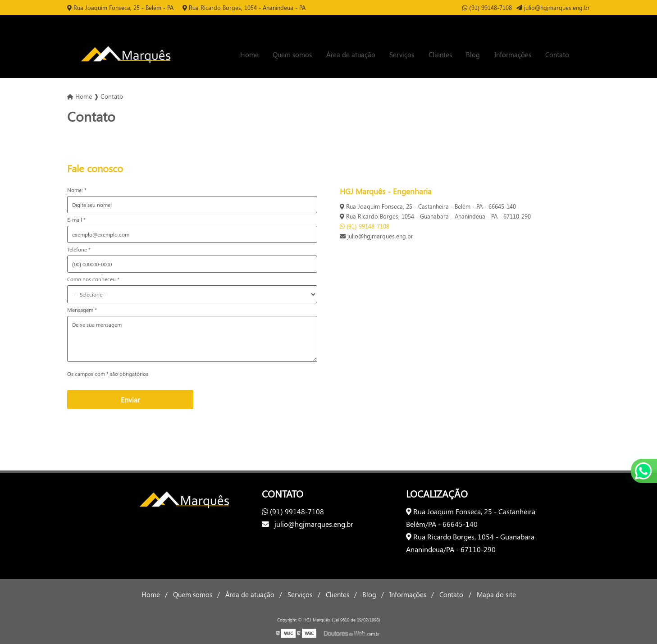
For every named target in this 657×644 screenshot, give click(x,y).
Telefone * (79, 249)
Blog (473, 55)
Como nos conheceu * (93, 279)
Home (249, 55)
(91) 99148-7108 (487, 7)
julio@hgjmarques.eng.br (553, 7)
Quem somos (292, 55)
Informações (513, 55)
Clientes (440, 55)
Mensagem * (82, 310)
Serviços (402, 55)
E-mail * (76, 219)
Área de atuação (351, 55)
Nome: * (77, 190)
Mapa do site (496, 594)
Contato (557, 55)
